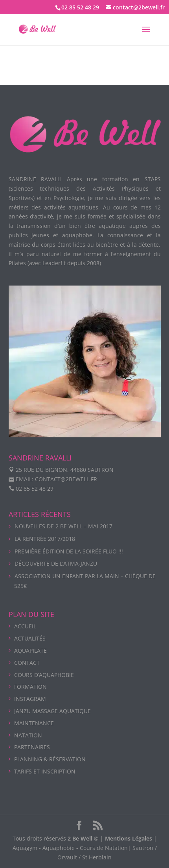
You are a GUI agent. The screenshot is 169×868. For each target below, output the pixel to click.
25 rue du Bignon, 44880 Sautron (65, 470)
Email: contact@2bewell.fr (56, 479)
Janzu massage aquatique (52, 711)
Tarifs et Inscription (45, 771)
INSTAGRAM (30, 699)
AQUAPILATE (30, 651)
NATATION (28, 735)
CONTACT (27, 663)
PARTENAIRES (32, 747)
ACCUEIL (25, 626)
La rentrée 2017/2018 (45, 539)
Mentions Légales (129, 838)
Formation (30, 687)
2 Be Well (80, 838)
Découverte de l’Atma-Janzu (56, 563)
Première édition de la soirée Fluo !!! (69, 551)
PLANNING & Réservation (50, 759)
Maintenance (34, 723)
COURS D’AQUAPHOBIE (44, 675)
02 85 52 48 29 (80, 7)
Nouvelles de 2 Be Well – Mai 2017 (63, 526)
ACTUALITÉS (30, 638)
